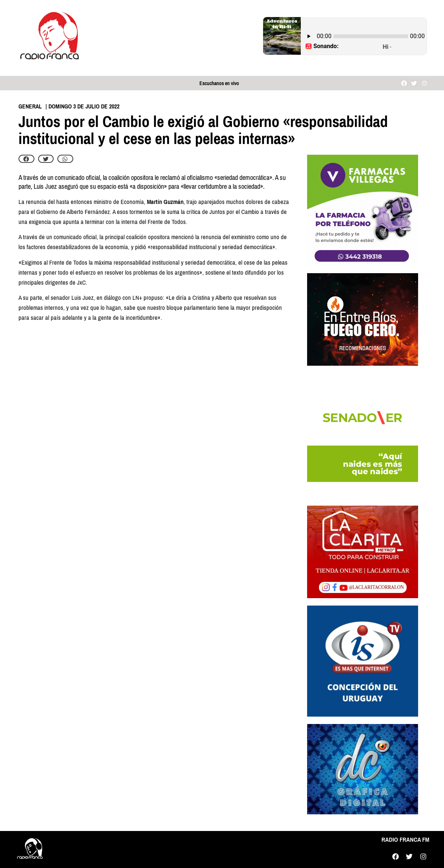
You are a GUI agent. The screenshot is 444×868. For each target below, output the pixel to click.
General (30, 106)
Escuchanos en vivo (219, 83)
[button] (26, 159)
